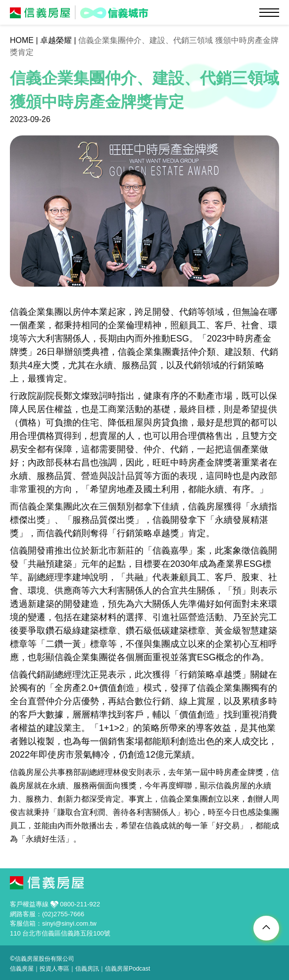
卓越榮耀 (56, 40)
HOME (22, 40)
